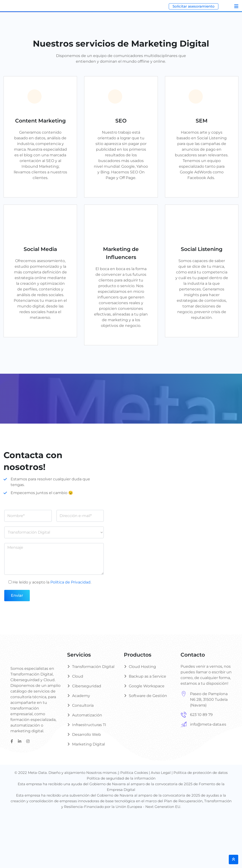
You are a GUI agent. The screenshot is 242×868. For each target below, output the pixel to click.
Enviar (17, 595)
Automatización (87, 715)
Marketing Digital (89, 744)
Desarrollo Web (86, 734)
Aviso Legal (161, 773)
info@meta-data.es (208, 724)
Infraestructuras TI (89, 725)
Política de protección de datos (201, 773)
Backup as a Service (147, 676)
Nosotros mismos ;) (103, 773)
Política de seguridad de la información (121, 778)
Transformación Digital (93, 667)
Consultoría (83, 705)
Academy (81, 696)
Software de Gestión (148, 696)
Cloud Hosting (142, 667)
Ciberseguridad (87, 686)
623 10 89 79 (201, 715)
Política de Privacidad (70, 582)
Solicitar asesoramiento (194, 6)
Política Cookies (134, 773)
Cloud (78, 676)
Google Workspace (147, 686)
